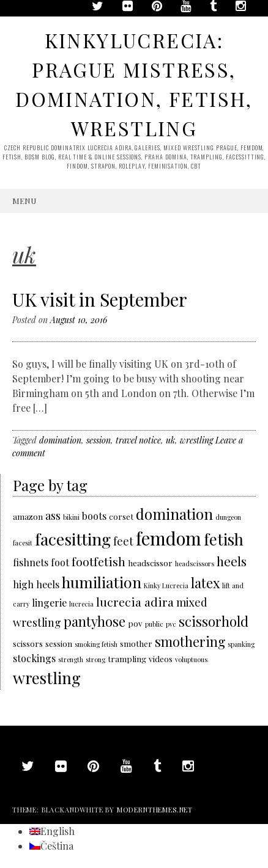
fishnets (31, 562)
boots (94, 516)
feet (123, 541)
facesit (23, 543)
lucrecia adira (135, 602)
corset (121, 516)
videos (161, 658)
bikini (71, 517)
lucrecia (81, 604)
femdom (169, 538)
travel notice (138, 440)
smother (136, 643)
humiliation (102, 582)
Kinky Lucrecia (166, 585)
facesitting (73, 539)
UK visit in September (100, 299)
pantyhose (95, 621)
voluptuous (191, 659)
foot (60, 562)
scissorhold (214, 621)
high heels (36, 584)
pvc (171, 624)
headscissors (195, 563)
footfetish (99, 561)
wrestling (196, 440)
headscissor (150, 563)
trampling (127, 658)
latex (205, 582)
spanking (241, 644)
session (99, 440)
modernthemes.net (155, 810)
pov (135, 623)
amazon (28, 516)
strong (95, 659)
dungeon (228, 517)
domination (60, 440)
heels (232, 561)
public (154, 624)
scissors (28, 643)
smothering (190, 641)
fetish (224, 539)
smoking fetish (96, 644)
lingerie (49, 603)
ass (53, 515)
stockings (34, 658)
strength (71, 659)
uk (170, 440)
